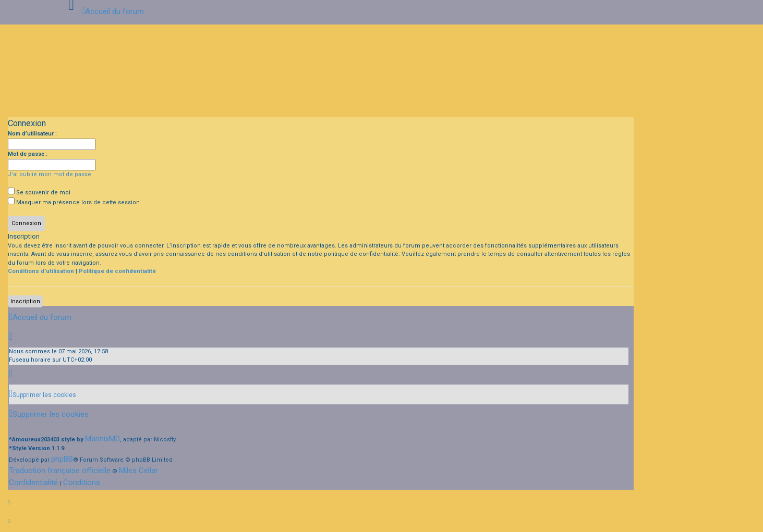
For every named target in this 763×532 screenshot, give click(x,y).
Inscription (25, 301)
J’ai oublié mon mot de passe (50, 174)
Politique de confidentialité (117, 271)
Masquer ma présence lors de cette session (74, 202)
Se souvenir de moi (39, 193)
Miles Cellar (138, 471)
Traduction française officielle (60, 471)
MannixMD (102, 439)
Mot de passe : (28, 154)
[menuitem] (43, 395)
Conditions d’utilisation (41, 271)
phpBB (62, 459)
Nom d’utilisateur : (32, 134)
